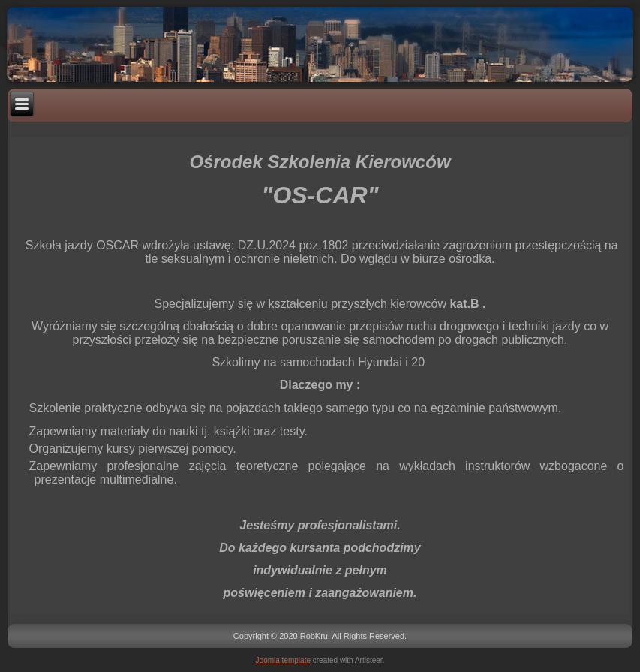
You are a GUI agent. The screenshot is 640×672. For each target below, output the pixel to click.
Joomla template (283, 660)
